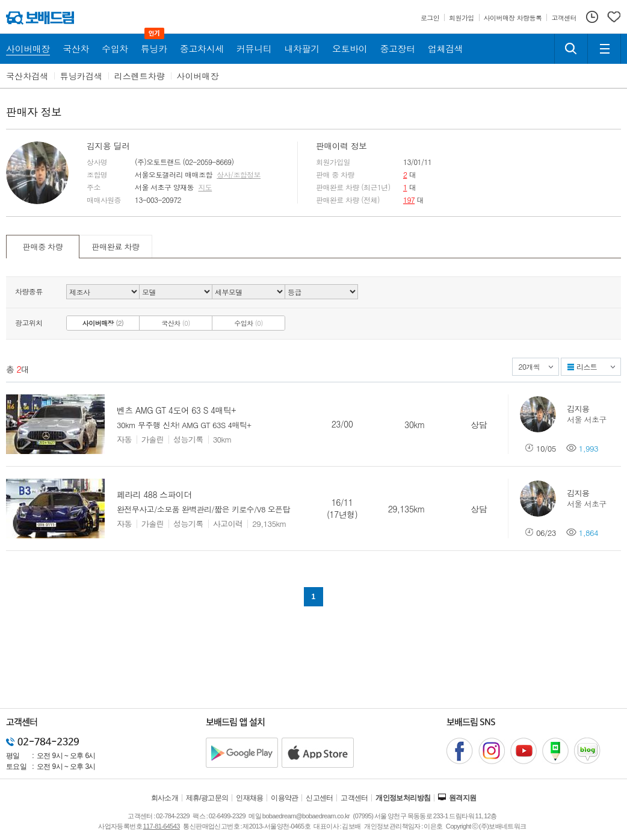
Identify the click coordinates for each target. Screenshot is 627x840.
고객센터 (354, 798)
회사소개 (165, 798)
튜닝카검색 (81, 76)
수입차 (249, 323)
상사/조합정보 (239, 175)
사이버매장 (198, 76)
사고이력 (228, 524)
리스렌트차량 (140, 76)
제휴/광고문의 (207, 798)
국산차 (176, 323)
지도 (205, 187)
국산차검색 (27, 76)
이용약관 (285, 798)
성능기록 (188, 439)
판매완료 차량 (115, 247)
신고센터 (320, 798)
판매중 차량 (43, 247)
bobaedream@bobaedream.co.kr (306, 816)
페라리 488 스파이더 (154, 494)
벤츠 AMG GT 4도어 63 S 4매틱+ (176, 410)
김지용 (578, 409)
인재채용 (250, 798)
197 (409, 200)
